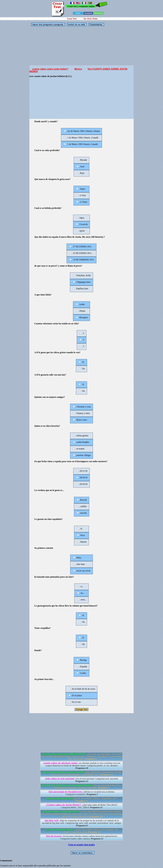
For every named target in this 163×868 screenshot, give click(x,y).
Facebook (88, 13)
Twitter (78, 13)
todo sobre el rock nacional (60, 779)
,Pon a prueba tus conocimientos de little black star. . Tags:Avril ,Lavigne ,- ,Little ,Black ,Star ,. (82, 773)
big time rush (52, 821)
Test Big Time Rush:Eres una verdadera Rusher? (67, 785)
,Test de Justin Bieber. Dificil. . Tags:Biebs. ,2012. (82, 800)
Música (78, 69)
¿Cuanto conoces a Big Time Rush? (61, 811)
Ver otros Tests (90, 19)
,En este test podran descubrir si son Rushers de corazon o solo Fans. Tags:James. (82, 786)
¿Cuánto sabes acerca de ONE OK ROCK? (64, 754)
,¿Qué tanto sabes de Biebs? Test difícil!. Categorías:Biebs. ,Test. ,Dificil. (82, 806)
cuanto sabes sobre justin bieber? (50, 69)
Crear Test (72, 19)
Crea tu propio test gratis (81, 845)
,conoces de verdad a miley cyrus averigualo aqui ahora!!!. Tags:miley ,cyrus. (82, 831)
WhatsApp (98, 13)
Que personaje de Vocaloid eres (65, 792)
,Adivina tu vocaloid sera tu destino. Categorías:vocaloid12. (82, 793)
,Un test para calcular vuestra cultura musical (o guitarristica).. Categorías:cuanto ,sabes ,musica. (82, 837)
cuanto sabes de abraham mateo (60, 763)
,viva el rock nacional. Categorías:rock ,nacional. (82, 780)
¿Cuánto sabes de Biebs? (59, 798)
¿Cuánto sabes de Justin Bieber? (64, 805)
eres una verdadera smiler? (60, 830)
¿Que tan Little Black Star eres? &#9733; (63, 772)
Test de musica (54, 836)
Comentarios (96, 24)
